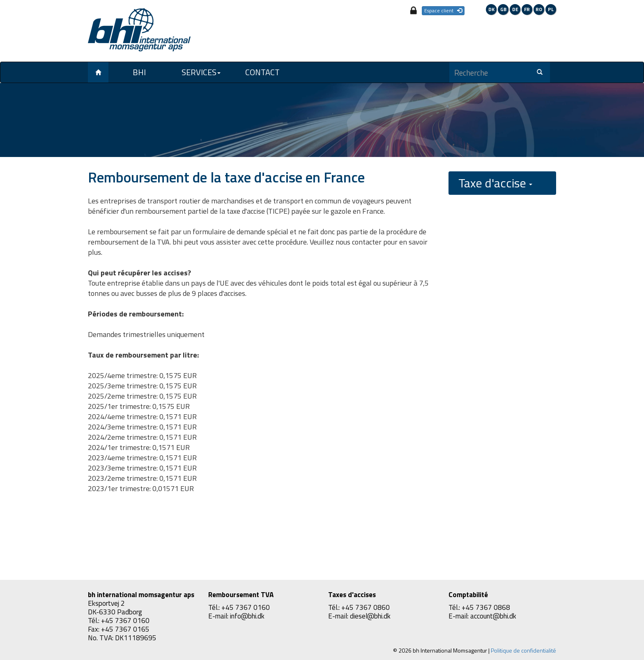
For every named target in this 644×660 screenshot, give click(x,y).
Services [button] (201, 72)
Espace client (443, 10)
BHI (139, 72)
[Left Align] (98, 72)
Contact (262, 72)
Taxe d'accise (495, 183)
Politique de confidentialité (523, 650)
